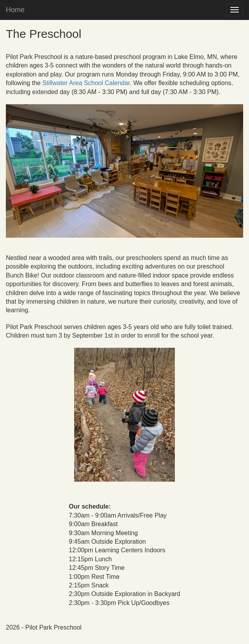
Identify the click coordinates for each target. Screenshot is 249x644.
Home (15, 10)
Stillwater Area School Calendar (86, 83)
